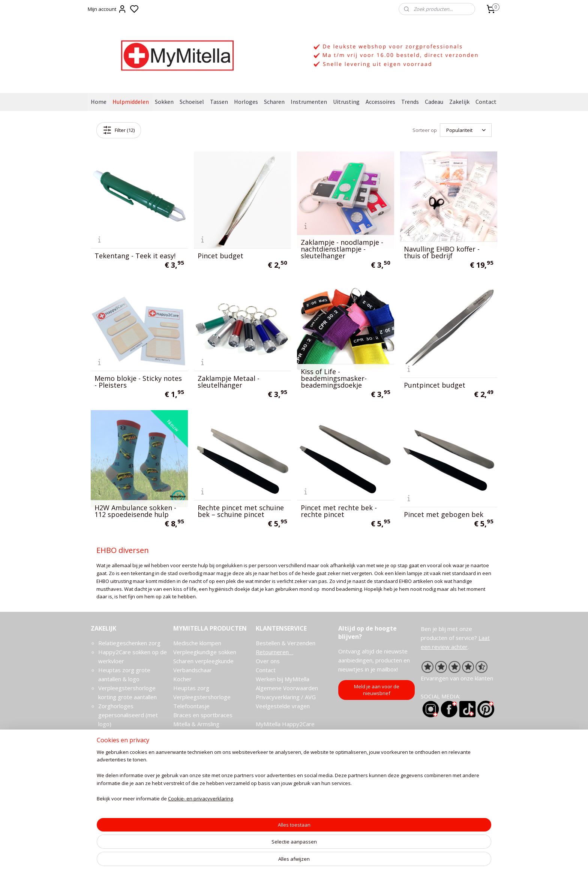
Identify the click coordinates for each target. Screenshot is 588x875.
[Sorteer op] (466, 130)
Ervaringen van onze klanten (457, 678)
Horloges (246, 102)
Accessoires (380, 102)
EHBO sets (188, 751)
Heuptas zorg (191, 688)
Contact (486, 102)
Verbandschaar (193, 670)
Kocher (182, 679)
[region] (244, 839)
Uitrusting (346, 102)
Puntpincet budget (435, 385)
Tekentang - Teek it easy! (135, 256)
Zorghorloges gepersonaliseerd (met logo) (128, 715)
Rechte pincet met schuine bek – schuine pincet (241, 511)
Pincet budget (220, 256)
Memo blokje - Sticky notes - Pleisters (138, 382)
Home (99, 102)
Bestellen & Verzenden (286, 643)
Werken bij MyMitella (283, 679)
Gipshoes (185, 742)
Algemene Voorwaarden (287, 688)
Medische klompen (197, 643)
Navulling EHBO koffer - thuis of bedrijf (442, 252)
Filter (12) (119, 130)
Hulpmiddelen (131, 102)
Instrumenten (309, 102)
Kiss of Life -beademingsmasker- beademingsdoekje (334, 378)
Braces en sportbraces (203, 715)
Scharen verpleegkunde (203, 661)
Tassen (219, 102)
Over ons (268, 661)
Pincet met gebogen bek (444, 514)
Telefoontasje (191, 706)
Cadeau (434, 102)
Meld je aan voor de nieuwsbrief (377, 690)
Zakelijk (459, 102)
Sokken (164, 102)
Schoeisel (192, 102)
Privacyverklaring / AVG (286, 697)
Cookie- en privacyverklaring (191, 862)
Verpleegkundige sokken (205, 652)
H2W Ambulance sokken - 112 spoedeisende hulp (135, 511)
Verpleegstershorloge (202, 697)
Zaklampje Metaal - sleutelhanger (229, 382)
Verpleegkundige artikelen (207, 769)
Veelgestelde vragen (283, 706)
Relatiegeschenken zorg (129, 643)
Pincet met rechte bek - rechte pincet (339, 511)
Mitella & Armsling (196, 724)
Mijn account (107, 9)
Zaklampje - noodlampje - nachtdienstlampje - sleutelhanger (342, 249)
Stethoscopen (191, 760)
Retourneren (274, 652)
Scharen (274, 102)
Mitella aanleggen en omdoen (211, 733)
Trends (410, 102)
